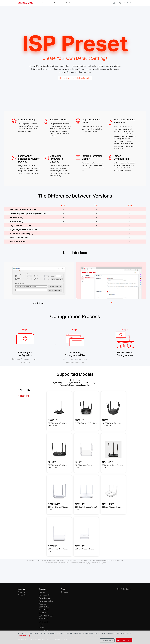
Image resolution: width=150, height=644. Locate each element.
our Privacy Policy (24, 636)
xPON (41, 625)
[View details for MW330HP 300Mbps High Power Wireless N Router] (113, 450)
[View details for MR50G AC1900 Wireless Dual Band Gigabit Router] (113, 408)
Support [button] (57, 3)
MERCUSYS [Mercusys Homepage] (25, 3)
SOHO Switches (45, 607)
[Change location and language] (126, 3)
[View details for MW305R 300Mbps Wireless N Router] (111, 492)
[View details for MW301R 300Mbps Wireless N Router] (85, 533)
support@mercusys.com (99, 563)
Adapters (42, 604)
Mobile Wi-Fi (44, 619)
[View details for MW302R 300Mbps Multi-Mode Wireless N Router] (59, 533)
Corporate (21, 592)
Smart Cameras (45, 622)
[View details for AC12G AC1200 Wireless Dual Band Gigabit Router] (59, 450)
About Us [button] (69, 3)
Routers (42, 592)
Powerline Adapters (46, 601)
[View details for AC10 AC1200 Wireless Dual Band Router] (86, 450)
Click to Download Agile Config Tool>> (75, 78)
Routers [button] (25, 396)
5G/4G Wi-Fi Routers (46, 616)
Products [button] (45, 3)
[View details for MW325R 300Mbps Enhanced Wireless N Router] (59, 492)
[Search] (114, 3)
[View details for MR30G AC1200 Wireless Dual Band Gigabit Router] (59, 408)
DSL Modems (44, 613)
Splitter (42, 628)
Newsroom (64, 592)
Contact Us (22, 595)
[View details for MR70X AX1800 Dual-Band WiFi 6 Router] (86, 408)
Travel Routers (44, 610)
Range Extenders (45, 598)
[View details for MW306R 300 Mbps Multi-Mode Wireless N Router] (86, 492)
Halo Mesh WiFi (45, 595)
